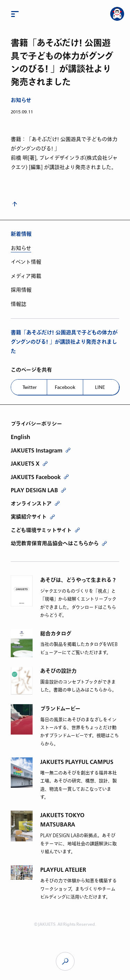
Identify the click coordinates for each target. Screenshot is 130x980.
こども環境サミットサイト (41, 530)
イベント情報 (26, 262)
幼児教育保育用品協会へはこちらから (55, 543)
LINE (100, 387)
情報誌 (19, 304)
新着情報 (21, 234)
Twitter (30, 387)
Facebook (65, 387)
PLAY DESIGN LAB (34, 490)
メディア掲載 (26, 276)
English (20, 437)
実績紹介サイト (29, 517)
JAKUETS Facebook (36, 477)
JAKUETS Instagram (37, 450)
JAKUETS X (25, 464)
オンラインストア (31, 504)
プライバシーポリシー (36, 424)
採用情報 (21, 290)
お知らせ (21, 100)
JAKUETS (65, 961)
